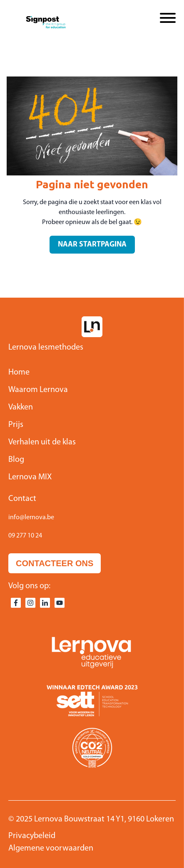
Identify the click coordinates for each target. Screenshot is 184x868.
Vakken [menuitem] (21, 407)
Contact (22, 499)
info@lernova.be (31, 518)
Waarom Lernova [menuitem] (38, 390)
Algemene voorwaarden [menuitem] (51, 848)
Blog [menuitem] (16, 460)
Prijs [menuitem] (16, 425)
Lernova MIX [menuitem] (30, 477)
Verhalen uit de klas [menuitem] (42, 442)
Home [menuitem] (19, 372)
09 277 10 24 (25, 536)
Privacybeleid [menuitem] (32, 836)
